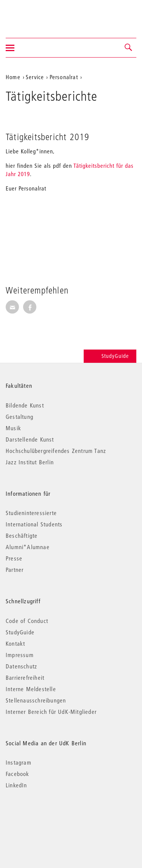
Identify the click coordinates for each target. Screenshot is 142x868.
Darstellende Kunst (30, 439)
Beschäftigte (22, 535)
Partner (15, 570)
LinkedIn (16, 785)
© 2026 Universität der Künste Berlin (45, 817)
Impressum (20, 655)
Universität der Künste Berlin (35, 14)
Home (13, 77)
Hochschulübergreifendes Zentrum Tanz (56, 451)
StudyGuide (110, 356)
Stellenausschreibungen (36, 700)
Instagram (19, 762)
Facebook (18, 774)
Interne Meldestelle (31, 689)
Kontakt (15, 643)
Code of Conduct (27, 621)
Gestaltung (20, 417)
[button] (129, 48)
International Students (34, 524)
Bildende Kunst (25, 405)
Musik (13, 428)
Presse (14, 558)
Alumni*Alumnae (28, 547)
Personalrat (64, 77)
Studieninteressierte (31, 513)
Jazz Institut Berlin (30, 462)
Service (35, 77)
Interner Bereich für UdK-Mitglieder (51, 712)
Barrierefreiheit (25, 678)
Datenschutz (21, 666)
